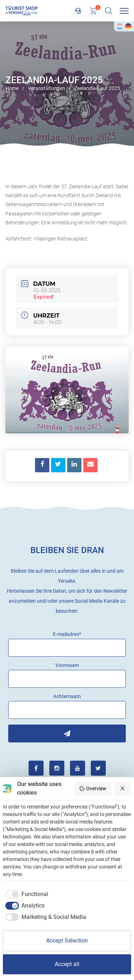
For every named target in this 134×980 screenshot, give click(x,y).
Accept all (67, 964)
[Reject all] (123, 789)
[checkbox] (26, 894)
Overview (93, 789)
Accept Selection (67, 941)
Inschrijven (67, 733)
